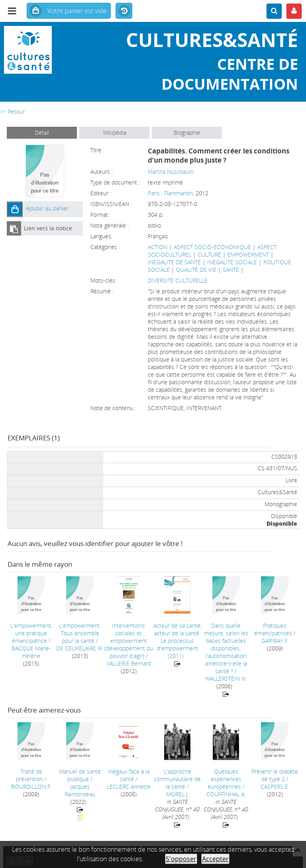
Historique (124, 11)
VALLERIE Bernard (129, 663)
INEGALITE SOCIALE (232, 262)
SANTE (231, 270)
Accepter (215, 859)
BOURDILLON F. (31, 787)
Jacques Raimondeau (80, 790)
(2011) (178, 641)
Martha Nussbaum (171, 172)
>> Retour (12, 111)
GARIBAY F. (275, 641)
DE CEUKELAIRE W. (80, 648)
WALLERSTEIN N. (226, 678)
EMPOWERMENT (248, 254)
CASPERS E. (275, 787)
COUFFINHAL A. (226, 794)
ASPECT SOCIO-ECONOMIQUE (212, 247)
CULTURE (209, 254)
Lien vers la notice (48, 228)
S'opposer (181, 859)
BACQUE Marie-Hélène (31, 652)
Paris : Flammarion (170, 193)
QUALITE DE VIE (196, 270)
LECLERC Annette (129, 787)
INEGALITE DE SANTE (174, 262)
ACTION (158, 247)
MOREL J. (177, 794)
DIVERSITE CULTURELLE (178, 280)
